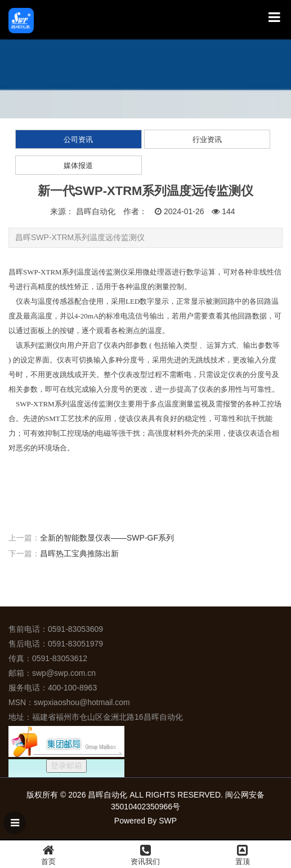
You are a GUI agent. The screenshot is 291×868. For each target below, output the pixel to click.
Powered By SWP (145, 821)
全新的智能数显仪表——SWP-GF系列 (107, 538)
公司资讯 (78, 139)
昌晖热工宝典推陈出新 (79, 553)
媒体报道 (78, 165)
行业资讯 (207, 139)
